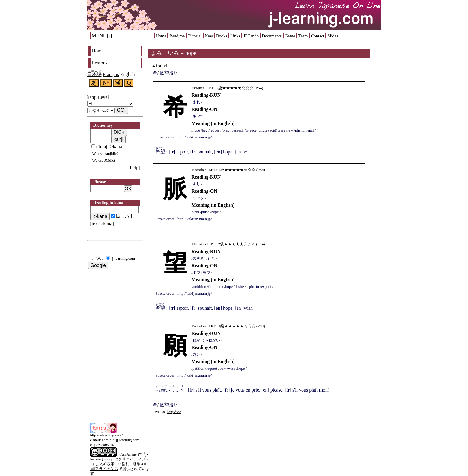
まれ (196, 102)
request (215, 130)
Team (303, 36)
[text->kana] (102, 224)
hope (196, 130)
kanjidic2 (112, 154)
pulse (205, 212)
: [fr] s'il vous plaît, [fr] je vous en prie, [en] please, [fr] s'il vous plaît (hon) (243, 390)
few (290, 130)
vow (223, 368)
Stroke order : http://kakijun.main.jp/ (184, 137)
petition (198, 368)
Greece (251, 130)
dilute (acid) (268, 130)
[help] (134, 168)
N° (106, 83)
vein (196, 212)
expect (266, 287)
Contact (318, 36)
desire (239, 287)
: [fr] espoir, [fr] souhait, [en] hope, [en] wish (204, 152)
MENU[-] (102, 36)
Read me (177, 36)
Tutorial (195, 36)
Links (235, 36)
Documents (272, 36)
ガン (196, 354)
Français (111, 74)
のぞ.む (199, 259)
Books (222, 36)
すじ (196, 184)
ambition (199, 287)
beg (205, 130)
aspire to (252, 287)
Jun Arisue (128, 454)
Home (161, 36)
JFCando (251, 36)
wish (231, 368)
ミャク (198, 198)
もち (211, 259)
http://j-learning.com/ (107, 435)
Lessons (100, 63)
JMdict (110, 161)
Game (290, 36)
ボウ (196, 273)
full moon (216, 287)
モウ (206, 273)
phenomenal (304, 130)
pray (226, 130)
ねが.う (199, 340)
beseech (238, 130)
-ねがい (214, 340)
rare (282, 130)
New (209, 36)
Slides (333, 36)
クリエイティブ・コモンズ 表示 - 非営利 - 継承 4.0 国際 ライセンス (120, 464)
